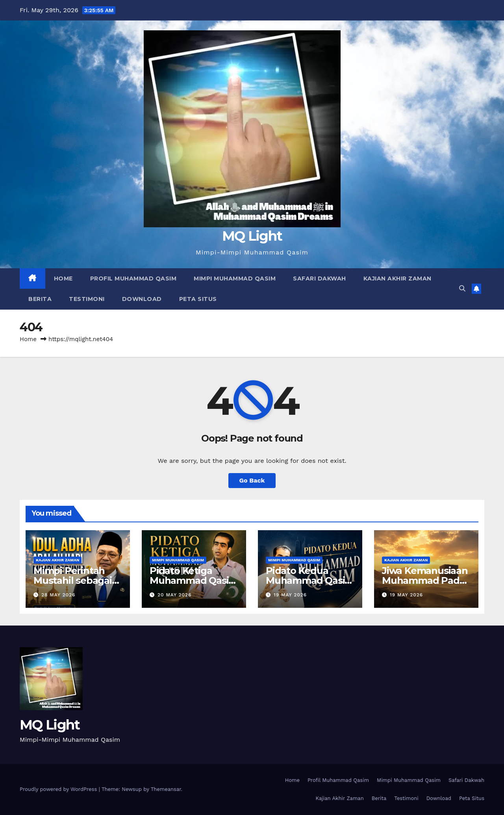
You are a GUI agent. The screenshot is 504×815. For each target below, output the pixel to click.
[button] (462, 289)
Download (142, 299)
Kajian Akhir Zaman (397, 278)
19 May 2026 (290, 595)
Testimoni (87, 299)
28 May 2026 (58, 595)
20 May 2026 (175, 595)
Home (63, 278)
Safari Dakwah (320, 278)
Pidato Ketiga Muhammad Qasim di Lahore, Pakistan (194, 580)
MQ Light (252, 236)
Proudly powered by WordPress (59, 789)
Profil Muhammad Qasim (133, 278)
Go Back (252, 480)
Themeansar (166, 789)
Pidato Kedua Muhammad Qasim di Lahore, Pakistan (310, 580)
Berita (40, 299)
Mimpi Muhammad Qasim (235, 278)
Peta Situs (198, 299)
